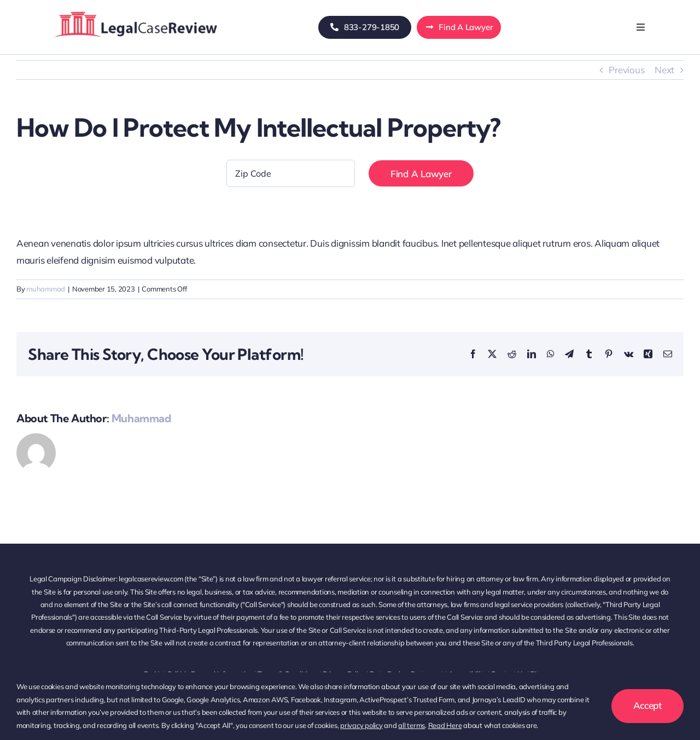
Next (664, 70)
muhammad (46, 289)
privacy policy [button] (361, 725)
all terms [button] (412, 725)
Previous (626, 70)
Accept (647, 705)
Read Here (445, 725)
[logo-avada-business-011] (136, 10)
